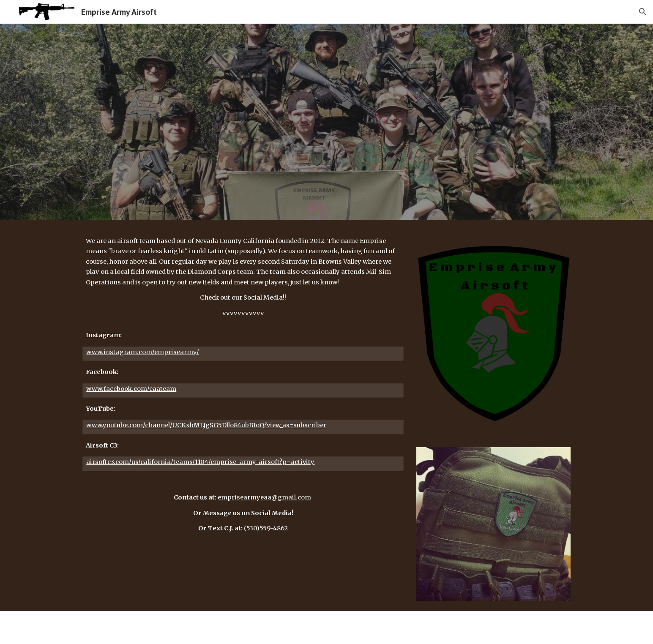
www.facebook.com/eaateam (131, 389)
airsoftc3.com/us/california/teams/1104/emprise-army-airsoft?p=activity (200, 462)
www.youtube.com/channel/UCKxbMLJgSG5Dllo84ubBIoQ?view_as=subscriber (206, 425)
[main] (243, 277)
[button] (643, 12)
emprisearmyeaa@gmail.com (264, 497)
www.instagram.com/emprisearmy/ (143, 352)
